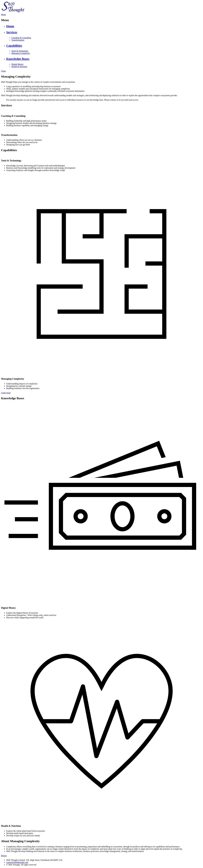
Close (3, 71)
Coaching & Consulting (21, 38)
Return (4, 856)
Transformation (18, 40)
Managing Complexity (21, 53)
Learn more (6, 393)
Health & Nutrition (19, 67)
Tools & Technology (20, 51)
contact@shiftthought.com (17, 862)
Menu (3, 15)
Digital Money (17, 64)
